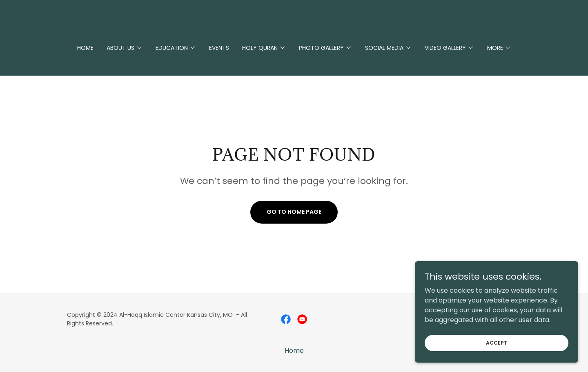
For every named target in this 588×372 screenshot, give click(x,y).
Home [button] (294, 351)
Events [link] (219, 48)
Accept (497, 359)
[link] (286, 319)
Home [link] (85, 48)
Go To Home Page (294, 212)
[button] (125, 48)
